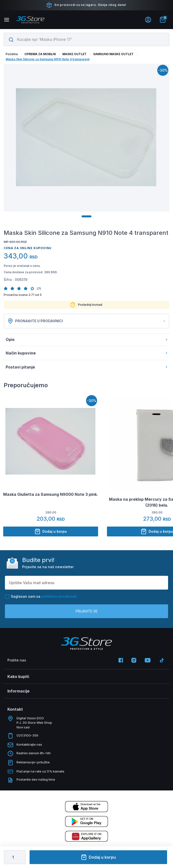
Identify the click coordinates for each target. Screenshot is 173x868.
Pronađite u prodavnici (86, 321)
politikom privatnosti (59, 596)
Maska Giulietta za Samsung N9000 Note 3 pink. (51, 494)
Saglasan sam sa (41, 596)
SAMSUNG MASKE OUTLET (113, 54)
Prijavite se (87, 611)
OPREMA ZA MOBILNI (40, 54)
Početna (12, 54)
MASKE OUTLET (74, 54)
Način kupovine (86, 353)
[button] (7, 288)
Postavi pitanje (86, 367)
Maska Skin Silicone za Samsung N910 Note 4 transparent (48, 59)
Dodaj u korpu (98, 857)
